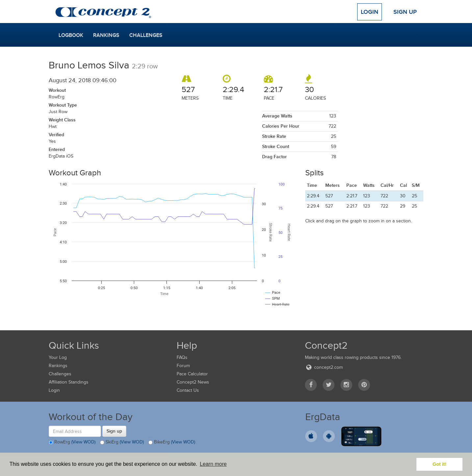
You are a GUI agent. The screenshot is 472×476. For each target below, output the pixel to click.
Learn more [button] (213, 464)
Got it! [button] (439, 464)
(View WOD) (83, 442)
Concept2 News (193, 382)
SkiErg (122, 442)
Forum (183, 366)
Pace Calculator (192, 374)
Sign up (114, 431)
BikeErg (172, 442)
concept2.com (324, 367)
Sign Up (405, 12)
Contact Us (188, 390)
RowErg (72, 442)
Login (370, 12)
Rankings (106, 35)
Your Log (58, 357)
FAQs (182, 357)
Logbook (71, 35)
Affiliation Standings (69, 382)
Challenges (146, 35)
